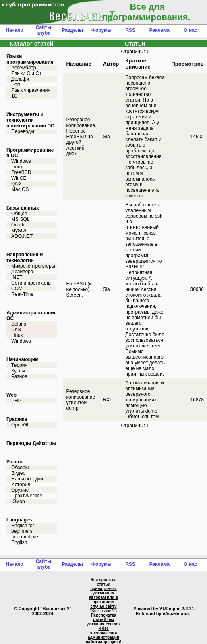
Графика (17, 419)
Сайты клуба (43, 30)
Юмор (18, 501)
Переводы (23, 131)
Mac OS (20, 189)
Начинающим (23, 359)
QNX (17, 184)
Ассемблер (24, 68)
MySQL (19, 231)
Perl (16, 85)
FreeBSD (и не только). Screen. (79, 289)
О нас (190, 30)
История (21, 484)
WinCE (19, 178)
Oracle (18, 225)
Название (79, 64)
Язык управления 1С (31, 93)
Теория (19, 365)
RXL (107, 400)
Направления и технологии (25, 258)
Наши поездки (27, 479)
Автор (111, 64)
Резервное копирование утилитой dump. (81, 400)
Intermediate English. (25, 540)
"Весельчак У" (103, 611)
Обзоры (20, 467)
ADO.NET (22, 236)
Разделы (72, 30)
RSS (130, 30)
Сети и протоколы (31, 283)
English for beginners (23, 528)
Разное (19, 376)
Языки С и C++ (28, 73)
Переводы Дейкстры (31, 443)
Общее (19, 214)
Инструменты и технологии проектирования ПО (30, 120)
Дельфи (20, 79)
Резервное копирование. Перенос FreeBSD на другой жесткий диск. (82, 137)
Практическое (27, 496)
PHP (16, 401)
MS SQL (20, 219)
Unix (16, 330)
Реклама (159, 30)
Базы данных (23, 208)
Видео (18, 473)
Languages (19, 520)
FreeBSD (21, 172)
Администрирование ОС (31, 316)
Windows (21, 161)
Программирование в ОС (30, 153)
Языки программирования (30, 59)
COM (17, 289)
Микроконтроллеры (33, 266)
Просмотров (187, 64)
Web (11, 395)
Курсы (18, 371)
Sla (106, 137)
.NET (17, 277)
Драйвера (22, 272)
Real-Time (22, 294)
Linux (17, 167)
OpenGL (20, 425)
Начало (14, 30)
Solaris (19, 324)
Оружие (20, 490)
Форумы (101, 30)
